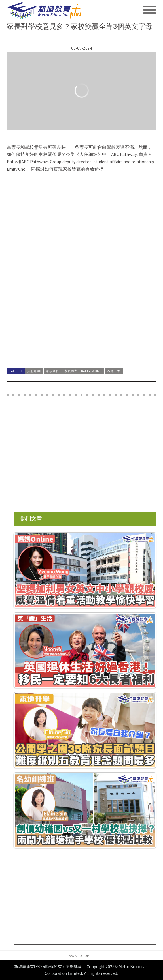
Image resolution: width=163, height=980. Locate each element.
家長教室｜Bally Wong (83, 371)
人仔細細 (34, 371)
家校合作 (53, 371)
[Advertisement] (81, 453)
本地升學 (114, 371)
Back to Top (79, 956)
